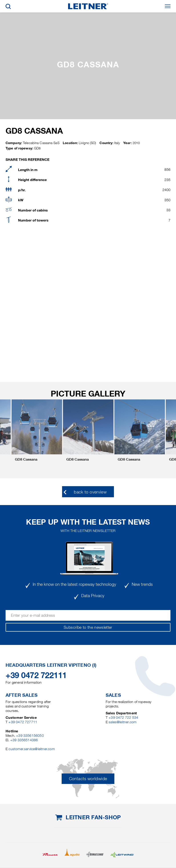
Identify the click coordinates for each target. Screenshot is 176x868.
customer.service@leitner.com (31, 749)
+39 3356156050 (30, 736)
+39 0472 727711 (23, 722)
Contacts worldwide (88, 779)
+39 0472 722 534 (123, 718)
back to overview (90, 492)
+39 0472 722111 (36, 675)
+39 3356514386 (24, 740)
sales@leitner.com (122, 722)
